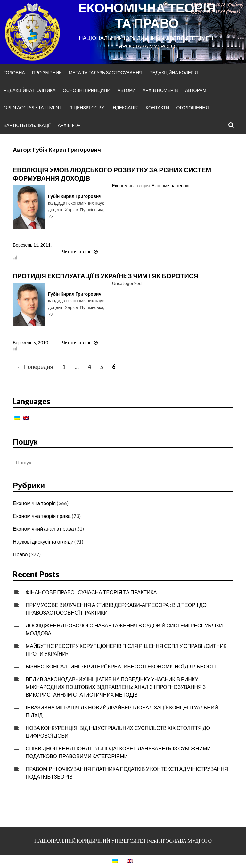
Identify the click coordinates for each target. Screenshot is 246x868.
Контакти (157, 107)
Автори (127, 90)
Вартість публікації (27, 125)
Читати (80, 252)
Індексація (125, 107)
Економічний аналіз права (43, 529)
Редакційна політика (29, 90)
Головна (14, 73)
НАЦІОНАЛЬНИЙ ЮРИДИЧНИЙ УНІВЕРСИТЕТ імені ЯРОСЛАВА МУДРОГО (123, 841)
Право (20, 554)
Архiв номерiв (160, 90)
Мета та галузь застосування (106, 73)
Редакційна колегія (173, 73)
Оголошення (193, 107)
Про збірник (47, 73)
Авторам (196, 90)
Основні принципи (86, 90)
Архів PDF (69, 125)
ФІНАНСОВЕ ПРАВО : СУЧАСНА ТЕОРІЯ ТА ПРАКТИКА (91, 592)
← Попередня (35, 367)
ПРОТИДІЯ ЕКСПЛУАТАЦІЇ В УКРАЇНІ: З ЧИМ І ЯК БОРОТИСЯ (106, 276)
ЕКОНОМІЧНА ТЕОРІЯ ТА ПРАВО (147, 15)
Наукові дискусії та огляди (43, 541)
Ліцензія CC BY (87, 107)
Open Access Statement (33, 107)
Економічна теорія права (42, 516)
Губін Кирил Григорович (75, 196)
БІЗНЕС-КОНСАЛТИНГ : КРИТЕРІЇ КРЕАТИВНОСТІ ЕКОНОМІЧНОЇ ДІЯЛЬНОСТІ (121, 666)
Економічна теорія (131, 186)
